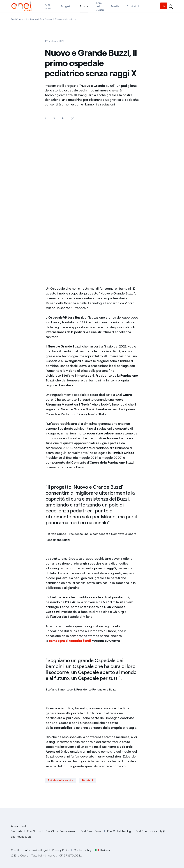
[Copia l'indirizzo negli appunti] (72, 118)
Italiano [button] (103, 850)
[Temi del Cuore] (100, 6)
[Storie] (84, 6)
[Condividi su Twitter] (54, 118)
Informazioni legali (36, 850)
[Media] (115, 6)
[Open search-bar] (171, 6)
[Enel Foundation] (21, 837)
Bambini (88, 780)
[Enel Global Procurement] (61, 831)
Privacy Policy (61, 850)
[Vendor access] (164, 6)
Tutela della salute (60, 780)
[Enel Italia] (17, 831)
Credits (16, 850)
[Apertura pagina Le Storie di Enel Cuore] (39, 19)
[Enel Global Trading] (119, 831)
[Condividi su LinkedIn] (63, 118)
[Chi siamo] (49, 6)
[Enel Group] (34, 831)
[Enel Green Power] (92, 831)
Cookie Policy (83, 850)
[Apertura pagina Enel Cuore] (17, 19)
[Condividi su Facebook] (46, 118)
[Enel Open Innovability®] (150, 831)
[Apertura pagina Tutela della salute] (65, 19)
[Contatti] (133, 6)
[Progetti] (66, 6)
